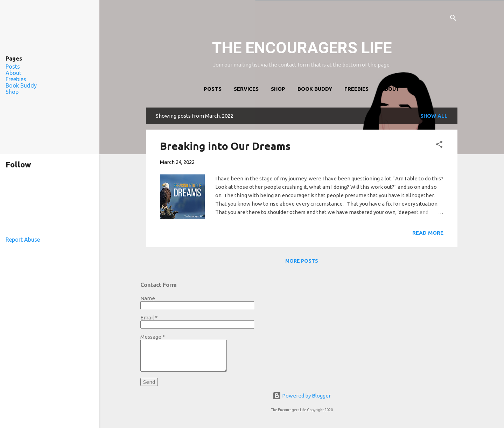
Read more (428, 233)
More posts (302, 261)
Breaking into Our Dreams (225, 146)
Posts (213, 89)
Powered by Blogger (302, 396)
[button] (439, 146)
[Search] (453, 19)
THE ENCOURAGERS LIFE (302, 48)
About (390, 89)
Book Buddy (315, 89)
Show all (434, 116)
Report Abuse (23, 240)
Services (246, 89)
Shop (278, 89)
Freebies (356, 89)
